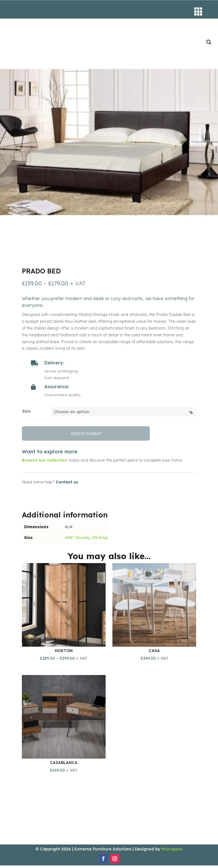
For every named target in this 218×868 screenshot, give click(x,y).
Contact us (67, 485)
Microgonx (172, 852)
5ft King (99, 540)
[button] (209, 45)
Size (26, 414)
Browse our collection (45, 463)
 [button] (198, 11)
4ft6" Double (77, 540)
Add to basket (86, 436)
